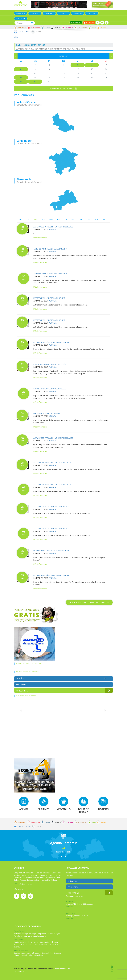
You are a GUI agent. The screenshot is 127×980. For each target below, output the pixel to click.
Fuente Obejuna (32, 953)
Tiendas (47, 28)
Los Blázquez (56, 953)
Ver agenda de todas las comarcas (89, 602)
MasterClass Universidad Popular (49, 298)
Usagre (43, 936)
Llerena (29, 936)
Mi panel (89, 23)
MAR (36, 219)
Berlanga (32, 934)
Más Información (40, 238)
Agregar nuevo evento (64, 88)
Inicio (16, 37)
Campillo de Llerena (45, 934)
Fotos (63, 13)
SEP (81, 219)
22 (21, 77)
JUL (66, 219)
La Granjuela (45, 953)
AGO (73, 219)
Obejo (16, 955)
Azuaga (53, 230)
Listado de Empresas (24, 32)
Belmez (17, 953)
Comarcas (78, 13)
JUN (59, 219)
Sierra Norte (24, 179)
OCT (88, 219)
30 (35, 82)
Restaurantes (36, 28)
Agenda (49, 13)
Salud (94, 28)
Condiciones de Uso (62, 969)
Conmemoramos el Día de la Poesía (49, 364)
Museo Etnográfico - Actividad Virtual (51, 342)
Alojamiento (22, 28)
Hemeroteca (19, 971)
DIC (104, 219)
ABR (43, 219)
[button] (62, 856)
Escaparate (39, 32)
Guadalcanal (19, 945)
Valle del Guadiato (27, 102)
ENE (21, 219)
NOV (96, 219)
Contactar (21, 19)
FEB (28, 219)
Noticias (35, 13)
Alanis (16, 942)
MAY (51, 219)
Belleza (103, 28)
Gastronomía (83, 28)
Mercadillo (21, 13)
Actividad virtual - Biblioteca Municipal (51, 507)
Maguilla (36, 936)
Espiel (23, 953)
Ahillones (17, 934)
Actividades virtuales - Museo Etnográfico (53, 227)
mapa (64, 123)
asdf (64, 848)
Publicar (76, 23)
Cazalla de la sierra (29, 942)
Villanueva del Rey (36, 955)
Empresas (58, 28)
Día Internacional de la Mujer (47, 413)
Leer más (69, 907)
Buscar (32, 23)
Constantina (45, 942)
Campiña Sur (24, 141)
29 (21, 82)
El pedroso (56, 942)
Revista (92, 13)
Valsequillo (24, 955)
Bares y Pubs (69, 28)
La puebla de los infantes (36, 945)
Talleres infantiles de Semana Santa (50, 249)
